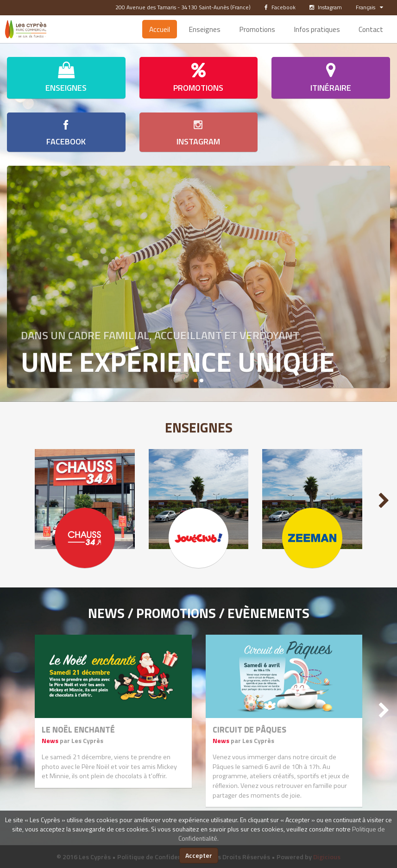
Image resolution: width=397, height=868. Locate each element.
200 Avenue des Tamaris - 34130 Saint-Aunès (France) (183, 7)
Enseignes (205, 29)
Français (369, 7)
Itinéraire (331, 78)
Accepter (199, 855)
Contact (371, 29)
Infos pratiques (317, 29)
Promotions (257, 29)
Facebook (280, 7)
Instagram (326, 7)
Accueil (160, 29)
